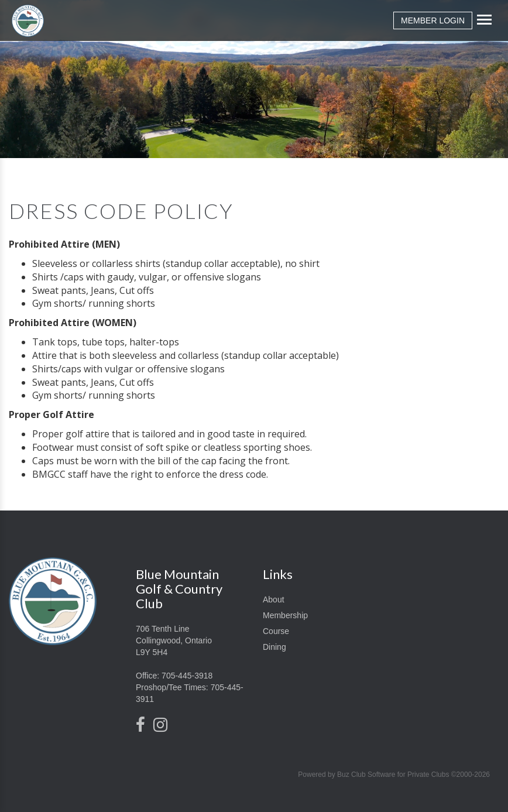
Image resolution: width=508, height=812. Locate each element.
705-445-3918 (187, 676)
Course (276, 631)
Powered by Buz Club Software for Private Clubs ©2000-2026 (394, 775)
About (274, 599)
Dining (274, 647)
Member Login (433, 20)
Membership (285, 615)
